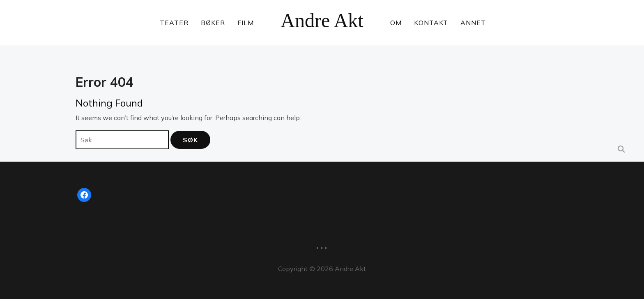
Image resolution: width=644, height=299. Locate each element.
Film (246, 23)
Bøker (213, 23)
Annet (473, 23)
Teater (174, 23)
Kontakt (431, 23)
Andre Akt (322, 20)
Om (396, 23)
